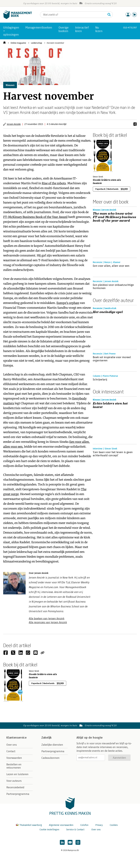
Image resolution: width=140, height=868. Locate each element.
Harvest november (55, 43)
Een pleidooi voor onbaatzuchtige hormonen (113, 287)
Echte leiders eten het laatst (110, 405)
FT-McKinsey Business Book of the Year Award (35, 217)
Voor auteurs (14, 781)
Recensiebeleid (15, 787)
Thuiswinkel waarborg (29, 825)
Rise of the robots (54, 183)
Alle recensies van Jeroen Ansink (48, 622)
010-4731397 (130, 28)
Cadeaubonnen (50, 758)
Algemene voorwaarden (61, 825)
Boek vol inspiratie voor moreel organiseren (112, 359)
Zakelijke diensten (52, 745)
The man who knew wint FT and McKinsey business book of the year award (115, 217)
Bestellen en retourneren (14, 766)
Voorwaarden (14, 758)
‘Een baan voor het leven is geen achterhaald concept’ (113, 454)
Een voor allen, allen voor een (111, 266)
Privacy (99, 825)
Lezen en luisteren (17, 774)
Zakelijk (47, 738)
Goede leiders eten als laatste (107, 182)
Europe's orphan (68, 303)
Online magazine (18, 43)
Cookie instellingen (49, 830)
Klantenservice (16, 738)
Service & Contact (75, 830)
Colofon (84, 825)
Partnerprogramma (18, 794)
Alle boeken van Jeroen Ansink (47, 619)
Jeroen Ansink (14, 124)
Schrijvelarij (100, 380)
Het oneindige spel (108, 312)
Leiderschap (36, 43)
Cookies (114, 825)
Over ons (12, 745)
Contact (11, 751)
